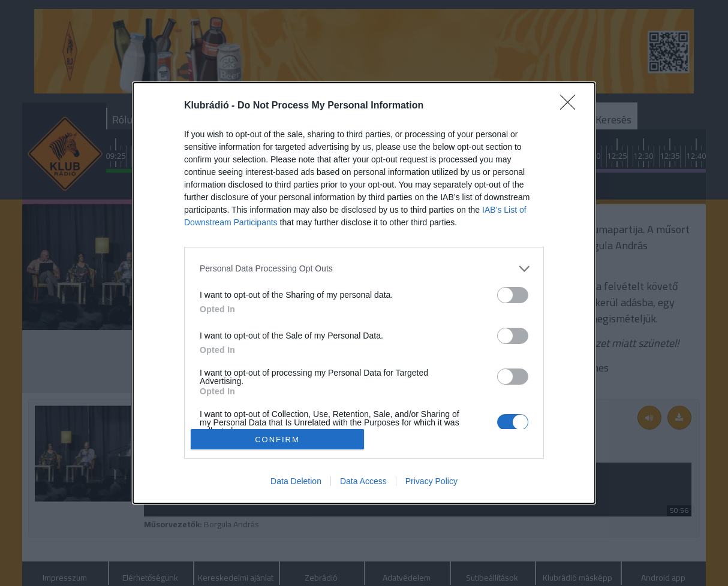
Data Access (363, 481)
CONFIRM (277, 439)
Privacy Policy (431, 481)
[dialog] (364, 293)
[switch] (513, 295)
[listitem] (364, 269)
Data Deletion (296, 481)
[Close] (571, 106)
